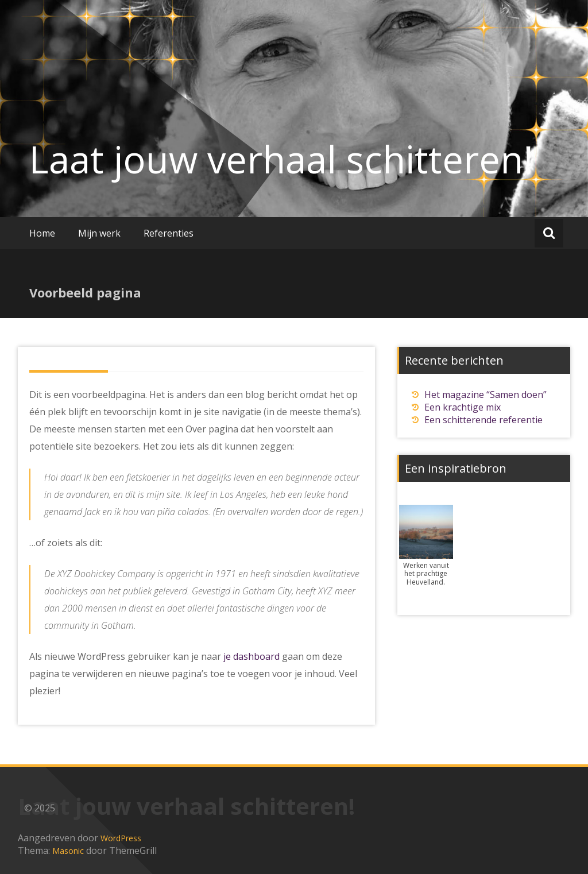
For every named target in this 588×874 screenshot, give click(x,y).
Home (42, 233)
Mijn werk (99, 233)
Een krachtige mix (463, 407)
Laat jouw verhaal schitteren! (281, 159)
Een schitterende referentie (483, 420)
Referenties (169, 233)
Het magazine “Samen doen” (486, 395)
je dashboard (252, 656)
